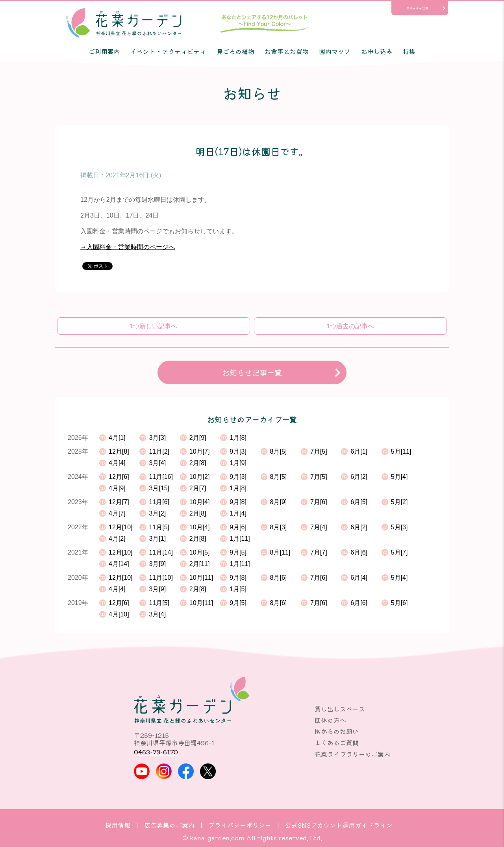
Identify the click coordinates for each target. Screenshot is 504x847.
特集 (409, 51)
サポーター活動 (417, 8)
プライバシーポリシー (240, 825)
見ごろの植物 (235, 51)
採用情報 (118, 825)
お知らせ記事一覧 (252, 372)
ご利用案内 (104, 51)
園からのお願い (337, 731)
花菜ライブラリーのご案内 (352, 754)
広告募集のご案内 (169, 825)
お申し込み (377, 51)
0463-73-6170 (156, 752)
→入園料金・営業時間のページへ (128, 247)
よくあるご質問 (337, 743)
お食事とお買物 (287, 51)
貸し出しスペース (340, 709)
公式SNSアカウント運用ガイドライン (339, 825)
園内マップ (335, 51)
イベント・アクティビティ (168, 51)
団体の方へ (330, 720)
